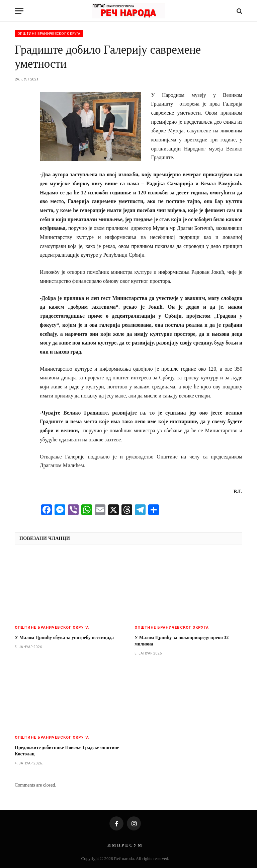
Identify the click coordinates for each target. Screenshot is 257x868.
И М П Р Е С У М (125, 845)
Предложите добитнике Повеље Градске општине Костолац (67, 751)
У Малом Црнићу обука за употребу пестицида (64, 638)
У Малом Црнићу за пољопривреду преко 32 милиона (182, 641)
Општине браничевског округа (49, 34)
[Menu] (19, 11)
